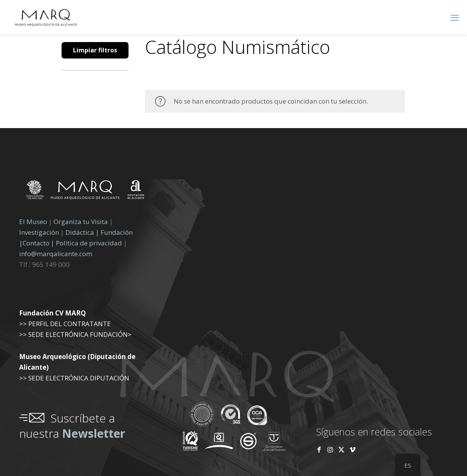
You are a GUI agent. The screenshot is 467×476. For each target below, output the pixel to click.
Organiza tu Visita (81, 222)
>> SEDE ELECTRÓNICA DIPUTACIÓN (74, 378)
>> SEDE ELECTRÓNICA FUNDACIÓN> (75, 334)
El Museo (33, 222)
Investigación (39, 232)
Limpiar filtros (95, 50)
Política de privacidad (90, 243)
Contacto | (38, 243)
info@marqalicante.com (56, 254)
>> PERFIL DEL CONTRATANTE (65, 324)
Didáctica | (83, 232)
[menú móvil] (455, 17)
